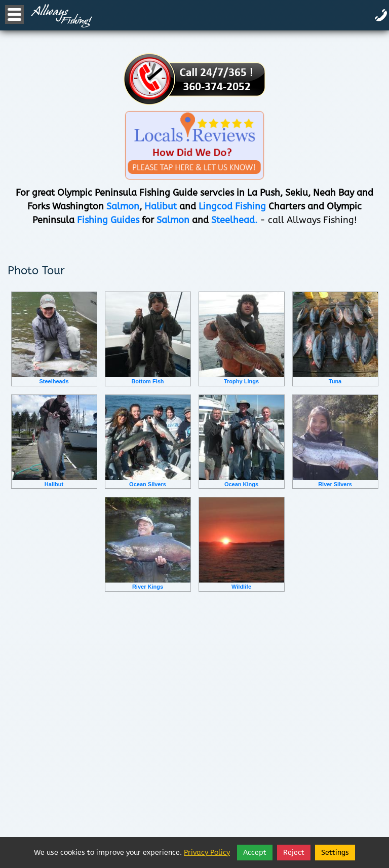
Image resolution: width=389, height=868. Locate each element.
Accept (255, 853)
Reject (294, 853)
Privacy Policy (207, 853)
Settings (335, 853)
